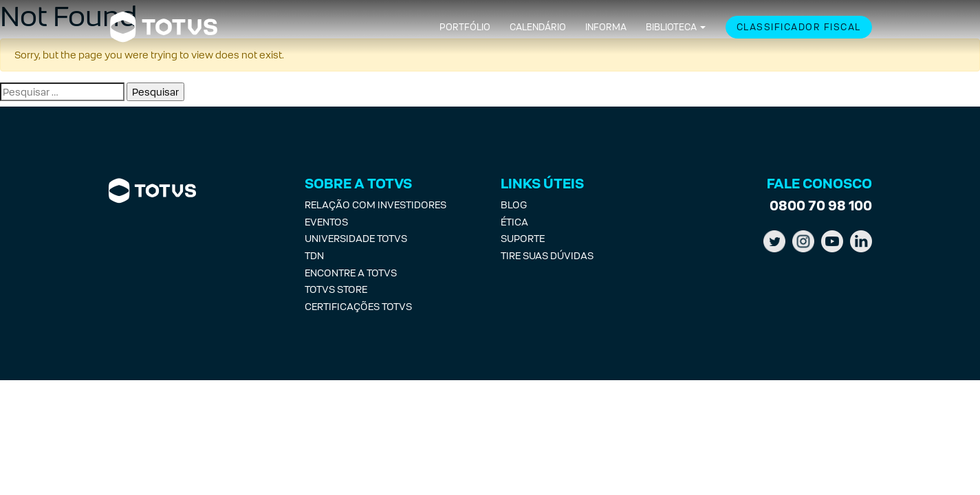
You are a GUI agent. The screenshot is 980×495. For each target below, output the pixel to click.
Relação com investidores (375, 205)
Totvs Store (336, 289)
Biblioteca (671, 27)
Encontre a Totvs (351, 273)
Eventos (326, 222)
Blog (514, 205)
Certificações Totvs (358, 306)
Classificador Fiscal (799, 27)
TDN (314, 255)
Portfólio (465, 27)
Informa (606, 27)
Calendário (538, 27)
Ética (514, 222)
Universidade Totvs (356, 238)
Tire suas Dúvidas (547, 255)
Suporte (523, 238)
